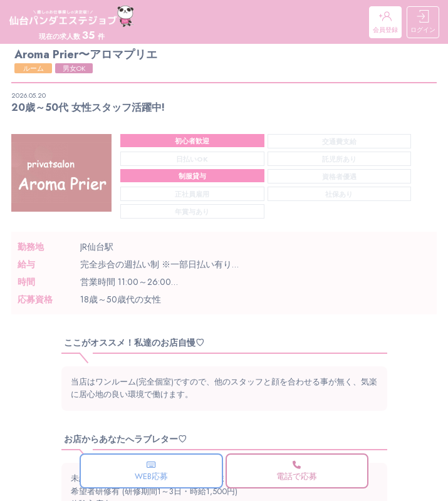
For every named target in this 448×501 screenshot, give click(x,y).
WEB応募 (151, 472)
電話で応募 (297, 472)
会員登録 (385, 22)
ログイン (423, 22)
